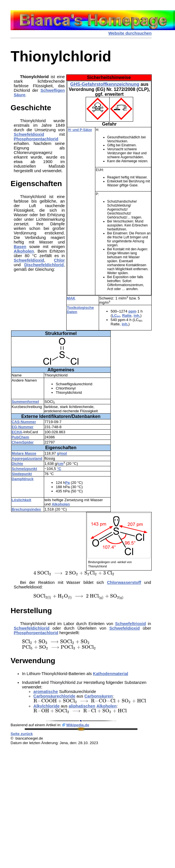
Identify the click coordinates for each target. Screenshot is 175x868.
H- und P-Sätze (80, 130)
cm (61, 464)
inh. (137, 316)
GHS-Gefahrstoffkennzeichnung (105, 84)
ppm (132, 311)
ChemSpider (23, 442)
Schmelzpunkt (24, 469)
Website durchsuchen (130, 33)
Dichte (17, 464)
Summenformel (25, 402)
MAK (71, 298)
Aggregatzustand (27, 458)
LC (116, 316)
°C (59, 469)
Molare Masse (24, 453)
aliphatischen (82, 706)
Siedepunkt (22, 474)
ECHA (17, 432)
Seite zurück (22, 734)
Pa (67, 483)
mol (64, 453)
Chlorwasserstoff (124, 582)
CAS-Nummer (24, 422)
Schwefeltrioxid (130, 624)
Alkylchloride (46, 706)
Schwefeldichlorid (31, 628)
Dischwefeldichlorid (44, 265)
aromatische (46, 692)
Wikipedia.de (78, 725)
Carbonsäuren (99, 696)
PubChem (20, 437)
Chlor (59, 260)
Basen (20, 247)
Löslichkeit (21, 500)
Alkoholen (61, 504)
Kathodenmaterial (111, 674)
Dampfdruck (23, 479)
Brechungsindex (26, 509)
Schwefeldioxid (29, 134)
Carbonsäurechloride (54, 696)
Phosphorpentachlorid (36, 139)
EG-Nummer (23, 427)
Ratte (127, 316)
